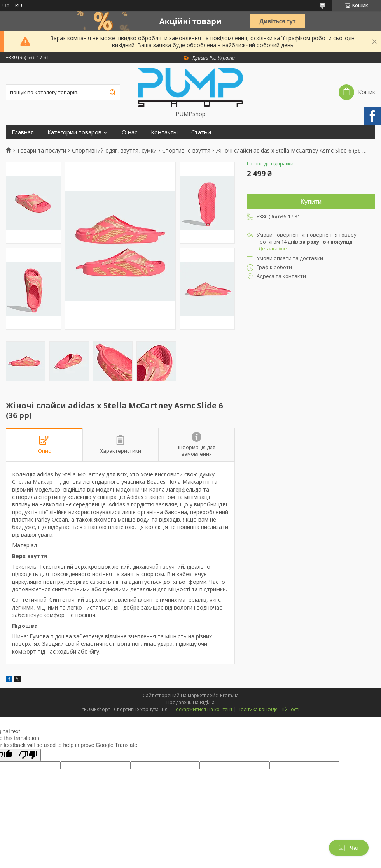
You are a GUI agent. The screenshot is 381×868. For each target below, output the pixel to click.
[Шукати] (112, 92)
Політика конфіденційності (268, 709)
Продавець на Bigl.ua (190, 702)
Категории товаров (74, 132)
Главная (23, 132)
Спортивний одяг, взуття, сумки (114, 151)
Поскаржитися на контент (203, 709)
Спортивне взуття (186, 151)
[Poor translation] (28, 755)
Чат (349, 848)
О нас (129, 132)
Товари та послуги (41, 151)
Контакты (164, 132)
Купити (311, 202)
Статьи (201, 132)
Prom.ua (229, 695)
